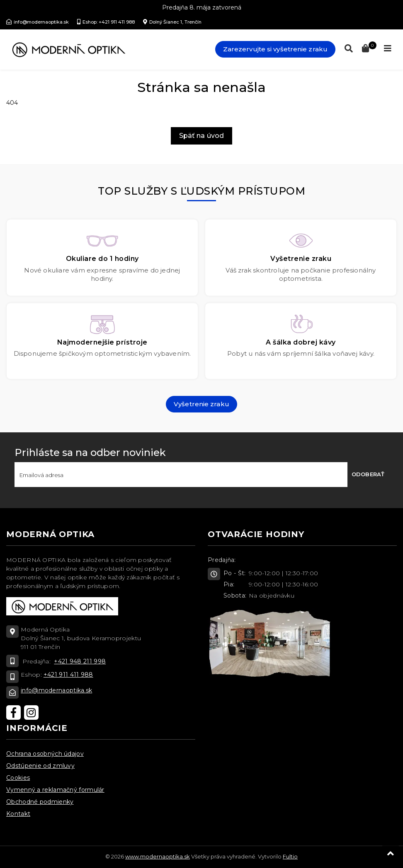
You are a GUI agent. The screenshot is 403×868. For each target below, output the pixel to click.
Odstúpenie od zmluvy (40, 766)
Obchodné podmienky (40, 802)
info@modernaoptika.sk (56, 690)
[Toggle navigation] (388, 48)
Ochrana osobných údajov (45, 754)
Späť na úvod (201, 136)
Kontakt (18, 814)
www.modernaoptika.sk (158, 856)
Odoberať (368, 474)
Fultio (290, 856)
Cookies (18, 778)
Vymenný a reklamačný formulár (55, 790)
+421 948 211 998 (80, 661)
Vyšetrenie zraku (201, 404)
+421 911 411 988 (68, 675)
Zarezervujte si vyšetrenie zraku (275, 49)
